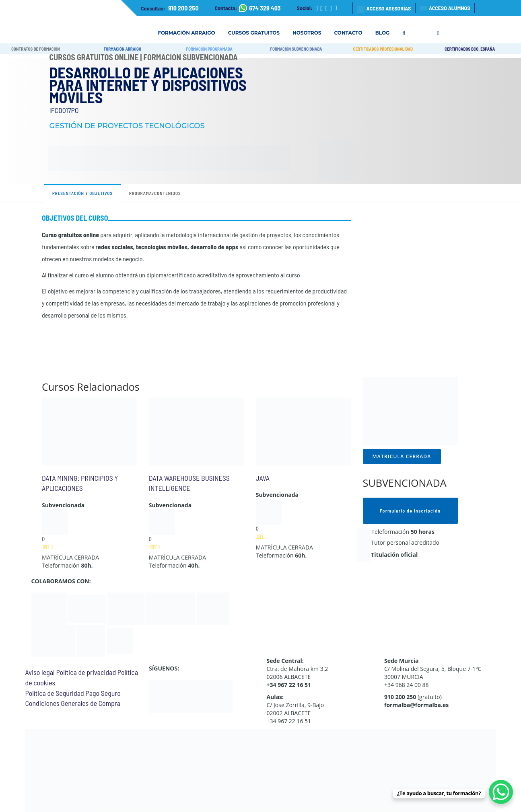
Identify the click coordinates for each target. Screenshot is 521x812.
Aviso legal (40, 672)
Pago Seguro (103, 693)
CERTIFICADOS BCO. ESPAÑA (470, 49)
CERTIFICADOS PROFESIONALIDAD (383, 49)
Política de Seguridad (55, 693)
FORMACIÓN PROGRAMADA (209, 49)
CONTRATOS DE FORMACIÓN (36, 49)
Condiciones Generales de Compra (73, 703)
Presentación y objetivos (82, 193)
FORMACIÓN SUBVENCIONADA (296, 49)
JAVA (263, 478)
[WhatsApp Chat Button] (501, 792)
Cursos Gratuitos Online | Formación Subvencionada (144, 57)
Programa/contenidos (155, 193)
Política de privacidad (86, 672)
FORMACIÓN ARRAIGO (123, 49)
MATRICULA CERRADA (402, 456)
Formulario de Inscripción (410, 511)
